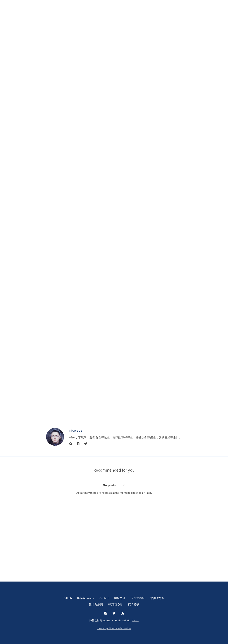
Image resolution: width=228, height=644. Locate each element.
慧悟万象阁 (96, 604)
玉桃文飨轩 (138, 598)
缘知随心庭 (115, 604)
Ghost (135, 620)
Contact (104, 598)
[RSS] (123, 613)
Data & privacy (86, 598)
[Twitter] (86, 444)
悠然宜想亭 (157, 598)
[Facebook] (78, 444)
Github (68, 598)
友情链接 (134, 604)
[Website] (71, 444)
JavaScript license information (114, 628)
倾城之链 (120, 598)
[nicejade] (55, 437)
